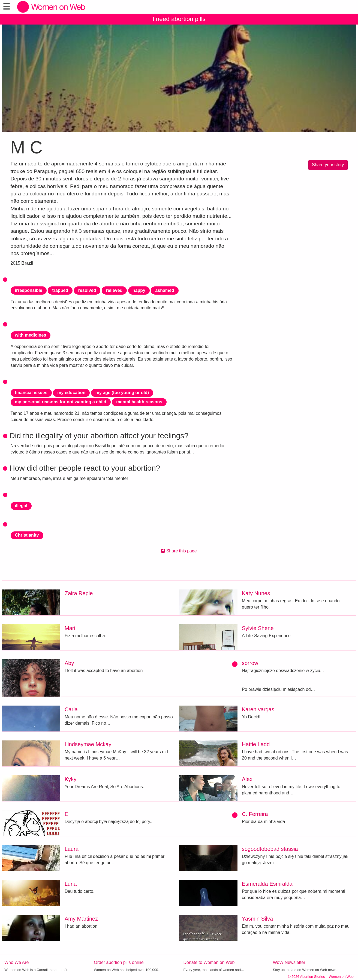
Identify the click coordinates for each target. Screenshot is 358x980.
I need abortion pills (179, 19)
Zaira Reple (79, 593)
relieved (114, 290)
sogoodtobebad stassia (270, 849)
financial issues (31, 393)
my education (71, 393)
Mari (70, 628)
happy (139, 290)
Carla (71, 709)
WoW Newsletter (289, 962)
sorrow (250, 663)
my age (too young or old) (122, 393)
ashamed (165, 290)
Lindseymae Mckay (88, 744)
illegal (21, 506)
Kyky (70, 779)
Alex (247, 779)
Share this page (179, 551)
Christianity (27, 535)
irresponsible (29, 290)
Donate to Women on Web (209, 962)
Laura (72, 849)
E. (67, 814)
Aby (69, 663)
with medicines (31, 335)
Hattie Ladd (256, 744)
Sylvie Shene (258, 628)
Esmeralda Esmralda (267, 884)
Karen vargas (258, 709)
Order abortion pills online (119, 962)
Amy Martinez (81, 919)
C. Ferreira (255, 814)
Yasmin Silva (257, 919)
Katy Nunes (256, 593)
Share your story (328, 165)
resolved (87, 290)
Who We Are (17, 962)
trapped (60, 290)
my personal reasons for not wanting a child (61, 402)
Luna (71, 884)
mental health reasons (139, 402)
